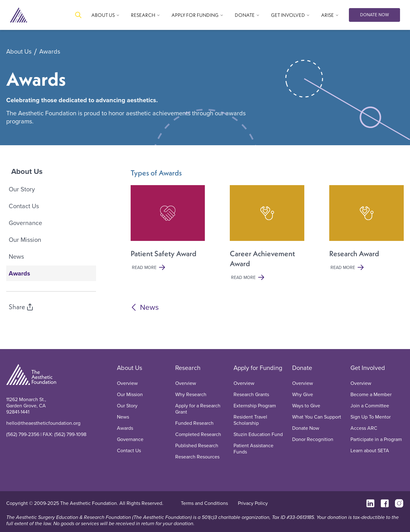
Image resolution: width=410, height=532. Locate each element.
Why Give (303, 394)
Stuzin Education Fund (258, 434)
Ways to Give (306, 406)
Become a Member (371, 394)
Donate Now (306, 428)
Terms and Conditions (204, 503)
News (16, 256)
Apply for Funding (258, 368)
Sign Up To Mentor (371, 417)
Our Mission (25, 240)
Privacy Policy (253, 503)
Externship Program (255, 406)
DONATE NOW (374, 15)
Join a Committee (370, 406)
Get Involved (368, 368)
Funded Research (194, 423)
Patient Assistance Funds (253, 449)
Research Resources (197, 457)
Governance (25, 223)
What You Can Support (317, 417)
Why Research (191, 394)
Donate (302, 368)
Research (188, 368)
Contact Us (24, 206)
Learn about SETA (370, 451)
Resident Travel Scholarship (250, 420)
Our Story (22, 189)
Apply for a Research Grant (198, 409)
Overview (127, 383)
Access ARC (364, 428)
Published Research (197, 446)
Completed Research (198, 434)
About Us (19, 52)
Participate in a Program (376, 439)
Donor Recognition (313, 439)
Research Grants (251, 394)
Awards (50, 52)
